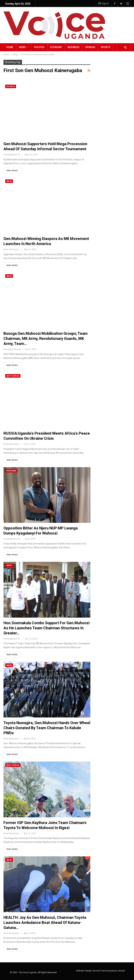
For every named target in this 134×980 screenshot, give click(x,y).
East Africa (13, 376)
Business (74, 47)
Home (10, 47)
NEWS (22, 47)
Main (9, 181)
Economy (56, 47)
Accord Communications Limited (109, 971)
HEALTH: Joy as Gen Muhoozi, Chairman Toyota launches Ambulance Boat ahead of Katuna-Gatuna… (45, 923)
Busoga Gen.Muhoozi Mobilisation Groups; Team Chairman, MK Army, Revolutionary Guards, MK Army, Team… (46, 339)
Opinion (90, 47)
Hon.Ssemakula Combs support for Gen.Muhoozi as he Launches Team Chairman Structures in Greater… (46, 628)
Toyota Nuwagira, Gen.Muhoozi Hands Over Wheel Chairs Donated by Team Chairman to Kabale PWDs (47, 728)
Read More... (13, 171)
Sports (106, 47)
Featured (11, 471)
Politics (39, 47)
